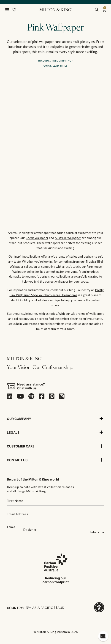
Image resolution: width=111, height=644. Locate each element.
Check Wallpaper (37, 238)
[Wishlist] (14, 10)
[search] (97, 10)
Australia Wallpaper (68, 238)
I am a (11, 527)
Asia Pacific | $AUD (45, 608)
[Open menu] (7, 10)
